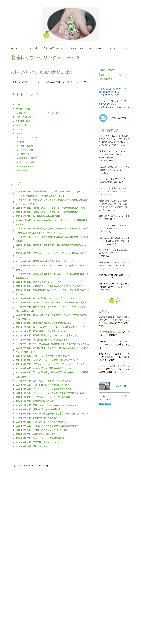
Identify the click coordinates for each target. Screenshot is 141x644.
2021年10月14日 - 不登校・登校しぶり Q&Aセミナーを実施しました (48, 335)
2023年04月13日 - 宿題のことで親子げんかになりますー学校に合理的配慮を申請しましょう (52, 276)
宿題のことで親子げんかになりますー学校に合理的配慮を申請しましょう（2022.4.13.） (114, 241)
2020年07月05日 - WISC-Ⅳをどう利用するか (37, 434)
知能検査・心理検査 (28, 158)
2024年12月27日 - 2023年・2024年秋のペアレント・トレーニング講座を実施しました (52, 222)
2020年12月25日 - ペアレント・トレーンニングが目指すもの (44, 389)
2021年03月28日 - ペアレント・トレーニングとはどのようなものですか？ (50, 364)
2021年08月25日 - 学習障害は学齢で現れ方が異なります (42, 339)
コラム (125, 48)
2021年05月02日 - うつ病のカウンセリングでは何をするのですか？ (47, 360)
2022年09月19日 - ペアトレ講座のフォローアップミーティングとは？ (48, 298)
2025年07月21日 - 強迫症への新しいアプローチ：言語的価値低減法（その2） (52, 208)
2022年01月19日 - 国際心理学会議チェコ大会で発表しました (44, 323)
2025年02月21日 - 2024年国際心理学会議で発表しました (42, 216)
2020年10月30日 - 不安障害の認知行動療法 (36, 401)
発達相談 (23, 142)
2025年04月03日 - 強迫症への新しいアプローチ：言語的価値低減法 (47, 212)
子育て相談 (24, 154)
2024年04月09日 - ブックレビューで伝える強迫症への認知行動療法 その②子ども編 (52, 239)
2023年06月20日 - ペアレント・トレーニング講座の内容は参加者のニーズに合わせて (52, 268)
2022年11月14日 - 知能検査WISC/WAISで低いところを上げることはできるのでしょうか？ (53, 292)
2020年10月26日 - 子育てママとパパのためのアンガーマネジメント (47, 405)
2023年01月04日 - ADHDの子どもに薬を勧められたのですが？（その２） (50, 286)
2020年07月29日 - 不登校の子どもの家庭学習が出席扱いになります (47, 426)
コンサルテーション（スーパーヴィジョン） (39, 113)
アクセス (111, 48)
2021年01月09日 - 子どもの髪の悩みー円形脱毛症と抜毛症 (43, 385)
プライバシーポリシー (24, 463)
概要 (13, 463)
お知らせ (23, 170)
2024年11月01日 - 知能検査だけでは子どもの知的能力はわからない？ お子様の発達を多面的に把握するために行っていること (52, 231)
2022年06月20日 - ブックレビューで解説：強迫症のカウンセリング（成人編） (52, 302)
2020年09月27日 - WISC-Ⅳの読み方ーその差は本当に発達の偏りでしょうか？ (52, 413)
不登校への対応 (26, 146)
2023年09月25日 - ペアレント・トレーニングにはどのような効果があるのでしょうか (52, 255)
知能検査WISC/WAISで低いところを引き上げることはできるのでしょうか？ (114, 265)
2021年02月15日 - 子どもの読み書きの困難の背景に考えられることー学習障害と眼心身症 (52, 374)
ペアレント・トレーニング (31, 137)
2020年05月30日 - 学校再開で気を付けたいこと (38, 442)
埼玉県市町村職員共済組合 (111, 332)
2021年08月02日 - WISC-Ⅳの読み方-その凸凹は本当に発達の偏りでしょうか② (52, 344)
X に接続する (105, 404)
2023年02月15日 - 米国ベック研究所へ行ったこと (39, 282)
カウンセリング (26, 166)
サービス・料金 (30, 48)
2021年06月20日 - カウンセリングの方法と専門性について (43, 356)
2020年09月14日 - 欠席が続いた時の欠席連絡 (37, 418)
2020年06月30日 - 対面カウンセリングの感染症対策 (40, 438)
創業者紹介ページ (111, 357)
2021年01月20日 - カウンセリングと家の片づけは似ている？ (44, 381)
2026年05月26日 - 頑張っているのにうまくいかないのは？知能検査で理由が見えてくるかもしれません (52, 202)
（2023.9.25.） (105, 231)
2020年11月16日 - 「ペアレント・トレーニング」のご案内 (43, 397)
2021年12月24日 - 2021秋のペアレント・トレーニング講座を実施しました (50, 327)
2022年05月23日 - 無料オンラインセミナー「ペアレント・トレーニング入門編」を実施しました (51, 309)
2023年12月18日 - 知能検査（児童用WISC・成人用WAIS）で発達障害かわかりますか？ (52, 247)
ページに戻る (82, 82)
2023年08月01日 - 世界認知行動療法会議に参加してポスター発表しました (50, 261)
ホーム (14, 48)
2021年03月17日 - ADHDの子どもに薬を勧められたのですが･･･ (45, 368)
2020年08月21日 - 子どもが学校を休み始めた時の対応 (41, 422)
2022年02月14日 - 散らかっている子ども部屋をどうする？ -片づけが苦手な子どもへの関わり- (53, 317)
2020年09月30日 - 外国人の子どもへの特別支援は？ (40, 409)
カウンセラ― (95, 48)
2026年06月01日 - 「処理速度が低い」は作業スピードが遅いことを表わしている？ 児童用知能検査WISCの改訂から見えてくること (52, 193)
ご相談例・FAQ (76, 48)
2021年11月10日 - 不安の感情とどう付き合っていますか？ (43, 331)
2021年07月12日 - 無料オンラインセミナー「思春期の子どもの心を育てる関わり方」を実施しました (52, 350)
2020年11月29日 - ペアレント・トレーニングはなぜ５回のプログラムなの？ (51, 393)
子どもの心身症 (26, 150)
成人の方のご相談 (27, 162)
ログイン (127, 468)
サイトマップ (39, 463)
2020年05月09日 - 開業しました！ (32, 446)
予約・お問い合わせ (53, 48)
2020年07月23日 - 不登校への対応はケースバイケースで (42, 430)
